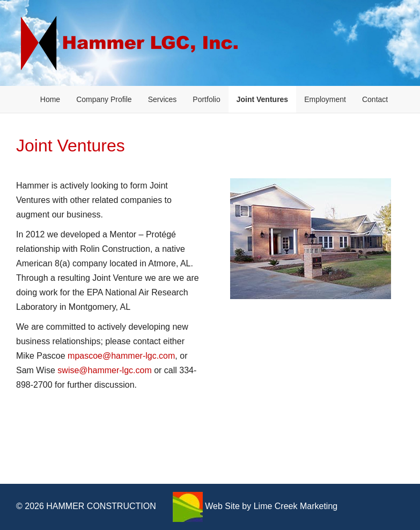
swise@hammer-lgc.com (104, 370)
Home (50, 99)
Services (163, 99)
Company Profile (104, 99)
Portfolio (206, 99)
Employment (325, 99)
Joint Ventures (262, 99)
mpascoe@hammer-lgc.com (121, 356)
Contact (375, 99)
